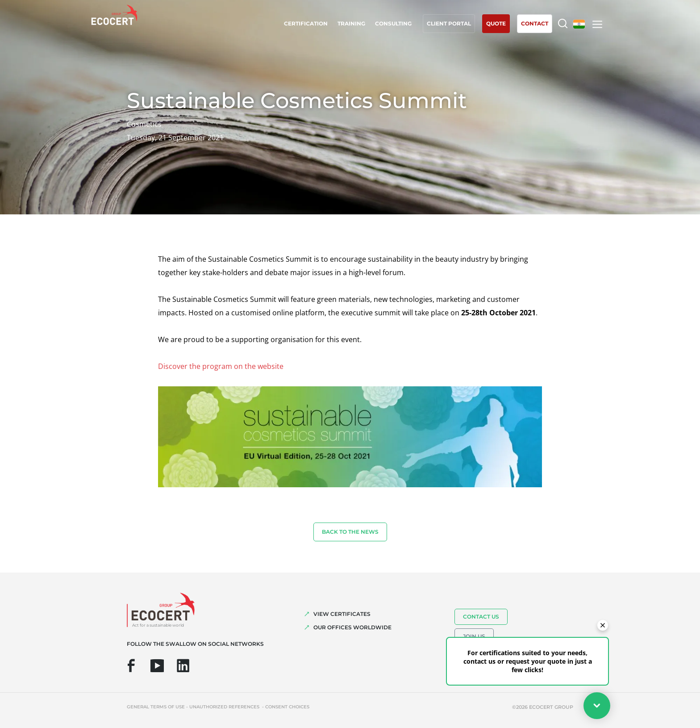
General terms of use (156, 707)
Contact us (481, 617)
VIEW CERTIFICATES (342, 614)
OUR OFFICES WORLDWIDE (352, 627)
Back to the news (350, 532)
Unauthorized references (225, 707)
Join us (474, 636)
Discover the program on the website (221, 366)
